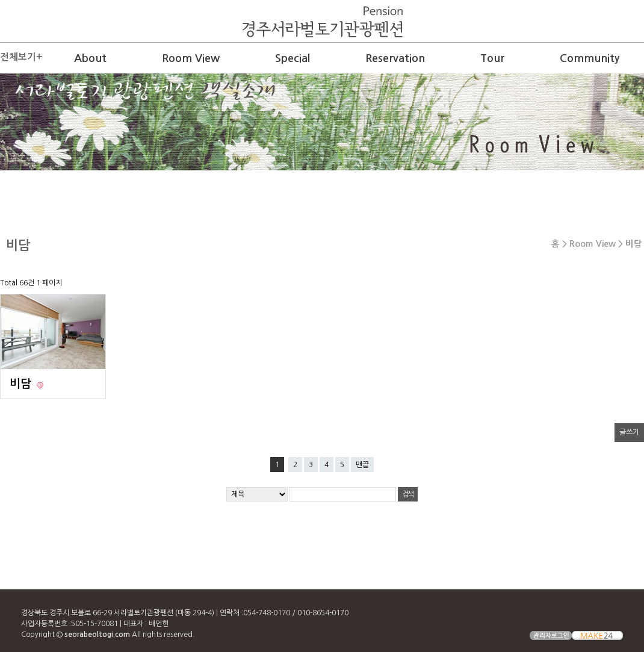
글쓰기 (629, 432)
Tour (492, 58)
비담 (22, 384)
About (90, 58)
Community (590, 58)
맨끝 (362, 465)
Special (293, 58)
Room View (191, 58)
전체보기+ (21, 57)
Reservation (395, 58)
